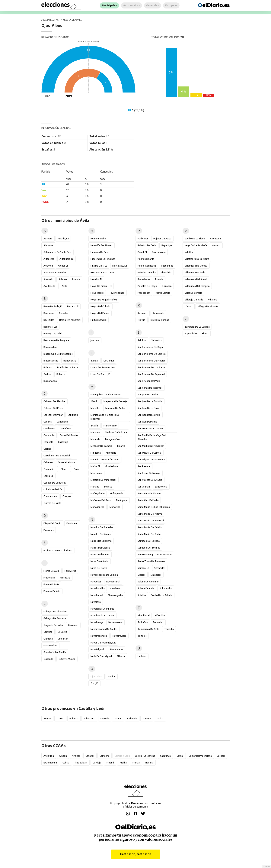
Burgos (47, 719)
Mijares (121, 446)
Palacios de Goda (147, 245)
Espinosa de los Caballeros (58, 551)
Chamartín (49, 469)
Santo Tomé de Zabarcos (151, 561)
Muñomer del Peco (101, 500)
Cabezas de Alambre (54, 401)
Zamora (147, 719)
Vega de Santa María (196, 245)
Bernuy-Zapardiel (53, 334)
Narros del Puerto (100, 554)
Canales (48, 422)
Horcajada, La (120, 266)
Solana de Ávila (146, 588)
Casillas (47, 449)
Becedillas (49, 320)
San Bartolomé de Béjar (150, 347)
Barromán (49, 313)
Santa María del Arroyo (150, 514)
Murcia (136, 763)
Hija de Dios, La (99, 266)
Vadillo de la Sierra (195, 239)
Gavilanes (73, 625)
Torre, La (169, 629)
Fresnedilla (49, 578)
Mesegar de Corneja (101, 446)
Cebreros (48, 462)
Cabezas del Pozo (53, 408)
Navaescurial (113, 582)
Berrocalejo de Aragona (56, 340)
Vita (189, 306)
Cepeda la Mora (67, 462)
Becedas (64, 313)
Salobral (142, 340)
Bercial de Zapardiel (70, 320)
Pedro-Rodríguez (147, 266)
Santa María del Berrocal (151, 521)
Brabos (47, 374)
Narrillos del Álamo (101, 534)
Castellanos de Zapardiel (57, 456)
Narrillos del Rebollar (102, 527)
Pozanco (167, 286)
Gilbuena (48, 639)
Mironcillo (111, 453)
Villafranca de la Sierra (197, 259)
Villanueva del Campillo (197, 286)
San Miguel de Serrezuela (151, 460)
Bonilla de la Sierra (67, 367)
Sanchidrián (144, 487)
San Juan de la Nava (148, 408)
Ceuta (180, 756)
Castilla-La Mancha (145, 756)
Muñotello (115, 507)
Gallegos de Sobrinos (55, 618)
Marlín (95, 426)
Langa (94, 361)
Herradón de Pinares (102, 245)
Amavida (48, 266)
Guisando (48, 659)
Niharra (121, 656)
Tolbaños (143, 622)
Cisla (76, 469)
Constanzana (50, 496)
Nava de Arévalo (100, 561)
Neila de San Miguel (101, 656)
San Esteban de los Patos (151, 367)
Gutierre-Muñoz (67, 659)
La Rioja (97, 763)
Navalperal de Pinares (102, 609)
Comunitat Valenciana (200, 756)
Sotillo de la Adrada (162, 595)
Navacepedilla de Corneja (104, 575)
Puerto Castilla (163, 293)
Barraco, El (73, 306)
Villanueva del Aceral (196, 279)
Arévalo (63, 279)
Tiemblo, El (144, 615)
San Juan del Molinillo (149, 415)
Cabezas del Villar (53, 415)
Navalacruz (116, 588)
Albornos (48, 245)
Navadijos (96, 582)
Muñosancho (97, 507)
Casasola (48, 442)
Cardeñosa (65, 428)
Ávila (64, 286)
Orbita (112, 677)
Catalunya (165, 756)
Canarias (90, 756)
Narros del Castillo (100, 548)
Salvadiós (156, 340)
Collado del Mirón (53, 489)
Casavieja (63, 442)
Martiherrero (110, 426)
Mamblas (95, 408)
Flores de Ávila (51, 571)
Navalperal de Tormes (102, 615)
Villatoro (213, 300)
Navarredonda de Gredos (104, 629)
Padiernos (143, 239)
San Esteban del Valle (149, 381)
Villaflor (189, 252)
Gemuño (48, 632)
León (60, 719)
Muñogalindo (98, 493)
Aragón (63, 756)
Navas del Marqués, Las (103, 643)
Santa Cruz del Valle (148, 500)
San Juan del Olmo (147, 422)
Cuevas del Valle (52, 503)
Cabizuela (73, 415)
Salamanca (89, 719)
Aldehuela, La (67, 259)
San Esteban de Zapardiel (151, 374)
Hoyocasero (97, 293)
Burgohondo (50, 381)
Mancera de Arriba (115, 408)
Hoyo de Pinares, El (101, 286)
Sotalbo (142, 595)
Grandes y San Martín (55, 652)
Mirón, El (95, 466)
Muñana (95, 487)
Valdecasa (215, 239)
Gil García (62, 632)
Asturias (76, 756)
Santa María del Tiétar (149, 534)
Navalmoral (97, 595)
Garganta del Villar (53, 625)
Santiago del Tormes (149, 548)
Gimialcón (63, 639)
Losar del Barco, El (100, 374)
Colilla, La (48, 476)
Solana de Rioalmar (148, 582)
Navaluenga (97, 622)
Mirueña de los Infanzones (105, 460)
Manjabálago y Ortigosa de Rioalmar (105, 417)
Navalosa (96, 602)
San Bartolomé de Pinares (151, 361)
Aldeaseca (49, 259)
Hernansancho (98, 239)
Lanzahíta (109, 361)
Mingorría (96, 453)
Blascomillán (50, 347)
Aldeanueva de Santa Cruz (57, 252)
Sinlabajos (156, 575)
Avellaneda (49, 286)
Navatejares (117, 649)
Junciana (95, 340)
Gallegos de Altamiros (55, 612)
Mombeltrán (111, 466)
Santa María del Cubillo (150, 527)
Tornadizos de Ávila (148, 629)
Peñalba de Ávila (147, 272)
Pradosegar (144, 293)
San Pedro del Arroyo (149, 473)
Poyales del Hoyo (147, 286)
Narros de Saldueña (101, 541)
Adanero (48, 239)
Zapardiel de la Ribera (197, 334)
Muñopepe (122, 500)
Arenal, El (63, 266)
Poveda (159, 279)
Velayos (216, 245)
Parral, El (142, 252)
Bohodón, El (70, 361)
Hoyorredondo (117, 293)
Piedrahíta (166, 272)
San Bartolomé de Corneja (152, 354)
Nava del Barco (99, 568)
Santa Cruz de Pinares (149, 493)
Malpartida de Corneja (115, 401)
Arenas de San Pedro (55, 272)
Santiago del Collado (149, 541)
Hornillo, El (96, 279)
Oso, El (95, 683)
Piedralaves (144, 279)
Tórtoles (142, 636)
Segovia (105, 719)
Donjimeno (72, 523)
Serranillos (160, 568)
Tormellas (158, 622)
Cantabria (105, 756)
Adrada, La (63, 239)
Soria (118, 719)
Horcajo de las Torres (102, 272)
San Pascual (144, 466)
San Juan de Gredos (148, 395)
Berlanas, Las (50, 327)
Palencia (74, 719)
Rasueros (143, 313)
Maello (95, 401)
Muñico (108, 487)
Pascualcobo (159, 252)
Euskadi (221, 756)
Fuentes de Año (52, 591)
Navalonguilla (115, 595)
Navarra (149, 763)
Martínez (95, 432)
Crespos (67, 496)
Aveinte (76, 279)
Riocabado (158, 313)
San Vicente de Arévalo (150, 480)
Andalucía (49, 756)
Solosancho (166, 588)
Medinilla (95, 439)
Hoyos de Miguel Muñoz (104, 300)
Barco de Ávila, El (53, 306)
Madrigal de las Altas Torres (106, 395)
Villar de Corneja (193, 293)
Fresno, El (65, 578)
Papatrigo (167, 245)
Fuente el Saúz (51, 584)
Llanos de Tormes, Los (103, 367)
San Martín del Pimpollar (151, 446)
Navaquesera (115, 622)
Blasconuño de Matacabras (58, 354)
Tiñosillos (160, 615)
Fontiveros (70, 571)
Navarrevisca (120, 636)
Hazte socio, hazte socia (136, 854)
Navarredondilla (99, 636)
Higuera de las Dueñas (103, 259)
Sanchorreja (161, 487)
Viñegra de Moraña (208, 306)
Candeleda (62, 422)
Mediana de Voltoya (116, 432)
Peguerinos (167, 266)
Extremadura (50, 763)
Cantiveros (49, 428)
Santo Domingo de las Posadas (155, 554)
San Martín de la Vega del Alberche (152, 437)
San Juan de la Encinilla (150, 401)
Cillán (63, 469)
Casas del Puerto (69, 435)
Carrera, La (49, 435)
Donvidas (49, 530)
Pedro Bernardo (146, 259)
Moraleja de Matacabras (104, 480)
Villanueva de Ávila (195, 272)
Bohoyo (48, 367)
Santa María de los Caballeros (154, 507)
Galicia (66, 763)
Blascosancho (51, 361)
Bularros (61, 374)
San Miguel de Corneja (150, 453)
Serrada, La (143, 568)
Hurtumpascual (99, 320)
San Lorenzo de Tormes (150, 428)
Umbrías (142, 656)
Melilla (123, 763)
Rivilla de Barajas (160, 320)
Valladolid (132, 719)
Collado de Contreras (55, 483)
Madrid (110, 763)
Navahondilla (98, 588)
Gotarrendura (50, 645)
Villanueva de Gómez (196, 266)
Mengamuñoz (113, 439)
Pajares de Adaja (162, 239)
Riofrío (142, 320)
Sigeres (142, 575)
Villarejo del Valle (194, 300)
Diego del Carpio (52, 523)
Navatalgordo (98, 649)
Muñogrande (116, 493)
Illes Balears (81, 763)
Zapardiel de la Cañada (197, 327)
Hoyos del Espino (100, 313)
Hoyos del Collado (100, 306)
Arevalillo (48, 279)
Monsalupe (96, 473)
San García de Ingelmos (150, 388)
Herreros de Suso (100, 252)
